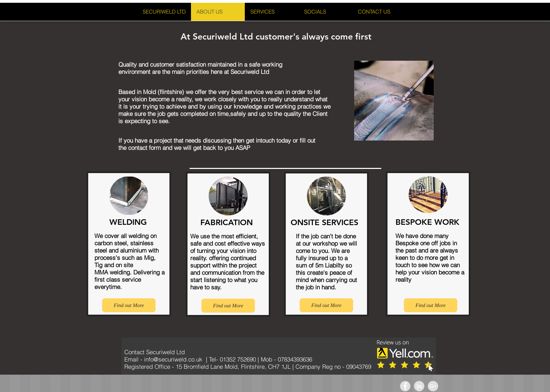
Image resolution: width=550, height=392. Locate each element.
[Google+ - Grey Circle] (433, 386)
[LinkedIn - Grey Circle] (419, 386)
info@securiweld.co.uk (173, 359)
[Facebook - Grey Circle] (405, 386)
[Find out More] (129, 305)
